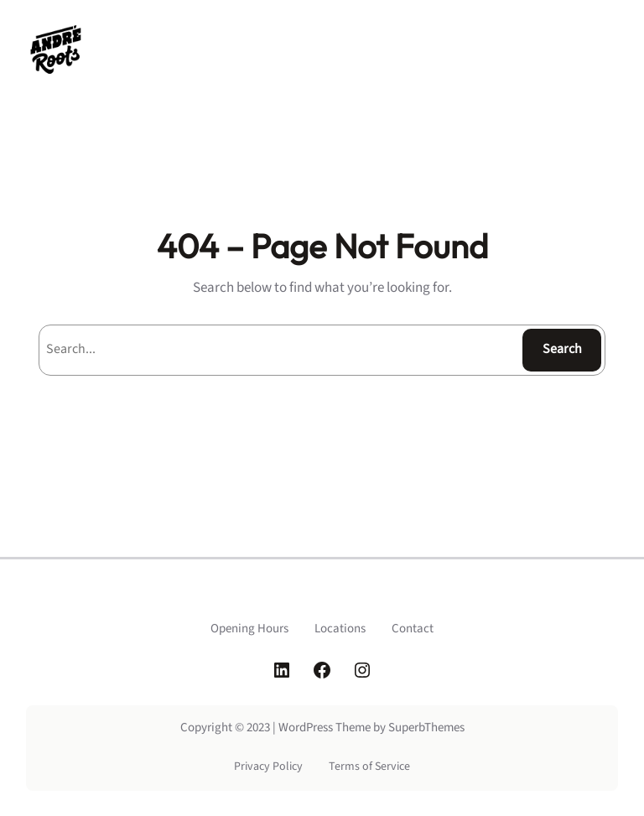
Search (562, 349)
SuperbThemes (426, 728)
